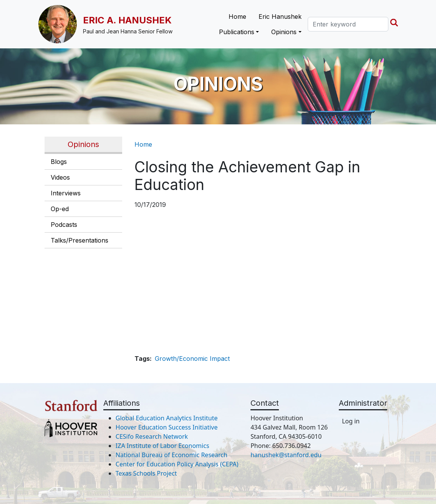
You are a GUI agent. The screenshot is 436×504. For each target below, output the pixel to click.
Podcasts (64, 225)
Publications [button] (237, 32)
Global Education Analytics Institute (167, 418)
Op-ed (60, 209)
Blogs (59, 162)
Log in (351, 421)
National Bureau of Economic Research (172, 455)
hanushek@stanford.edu (286, 455)
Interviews (66, 193)
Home (237, 17)
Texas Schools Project (146, 473)
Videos (60, 177)
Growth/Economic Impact (192, 359)
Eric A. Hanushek (127, 20)
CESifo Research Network (152, 436)
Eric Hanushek (280, 17)
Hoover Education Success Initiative (167, 427)
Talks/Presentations (80, 240)
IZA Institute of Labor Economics (162, 446)
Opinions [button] (284, 32)
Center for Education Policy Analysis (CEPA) (177, 464)
